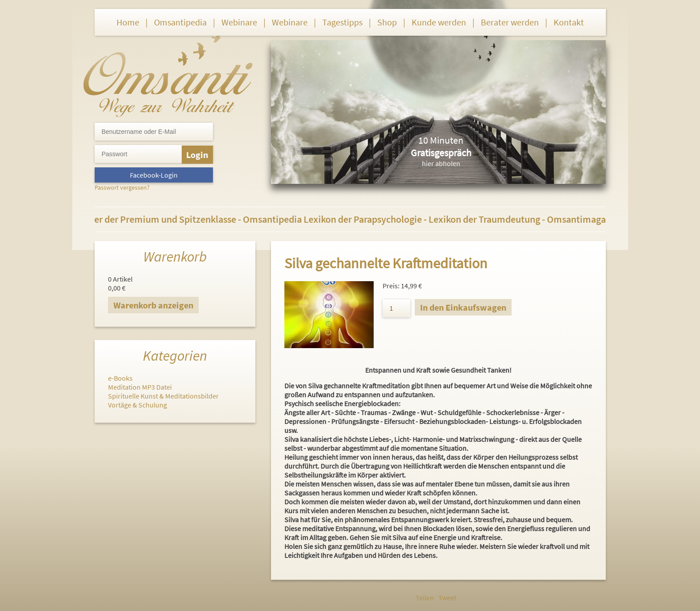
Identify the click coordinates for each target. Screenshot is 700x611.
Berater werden (510, 22)
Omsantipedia (180, 22)
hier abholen (441, 163)
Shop (387, 22)
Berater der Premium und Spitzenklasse (159, 219)
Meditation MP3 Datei (140, 387)
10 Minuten (441, 140)
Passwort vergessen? (122, 187)
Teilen (425, 598)
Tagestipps (342, 22)
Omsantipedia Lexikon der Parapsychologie (338, 219)
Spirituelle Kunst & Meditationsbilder (163, 396)
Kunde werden (439, 22)
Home (128, 22)
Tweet (447, 598)
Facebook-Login (154, 175)
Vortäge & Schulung (137, 405)
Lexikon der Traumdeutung (489, 219)
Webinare (239, 22)
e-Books (120, 378)
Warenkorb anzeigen (153, 305)
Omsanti (168, 74)
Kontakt (569, 22)
